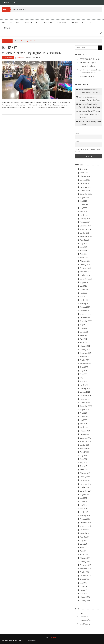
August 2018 (84, 494)
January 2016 (85, 600)
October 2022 (85, 318)
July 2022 (84, 328)
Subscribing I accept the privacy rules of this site (88, 151)
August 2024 (84, 240)
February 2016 (85, 597)
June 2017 (84, 544)
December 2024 (85, 226)
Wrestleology (77, 22)
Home (4, 22)
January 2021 (85, 392)
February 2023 (85, 304)
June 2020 (84, 417)
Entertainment (8, 58)
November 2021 (85, 357)
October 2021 (85, 360)
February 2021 (85, 388)
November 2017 (85, 526)
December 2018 (85, 480)
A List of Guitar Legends (88, 63)
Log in (82, 613)
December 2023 (86, 268)
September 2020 (86, 406)
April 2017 (83, 551)
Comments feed (86, 620)
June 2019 (84, 459)
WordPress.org (85, 624)
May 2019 (83, 463)
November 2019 (85, 441)
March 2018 (84, 512)
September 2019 (86, 448)
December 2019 (85, 438)
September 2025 (86, 194)
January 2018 (85, 519)
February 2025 (85, 219)
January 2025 (85, 222)
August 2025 (84, 197)
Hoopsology (62, 22)
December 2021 (85, 353)
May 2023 (83, 293)
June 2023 (84, 289)
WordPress (14, 640)
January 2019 (85, 477)
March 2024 (84, 258)
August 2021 (84, 367)
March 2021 (84, 385)
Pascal (81, 121)
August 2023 (84, 282)
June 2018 (84, 501)
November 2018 (85, 484)
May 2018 (83, 505)
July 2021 (83, 371)
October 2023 (85, 275)
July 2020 (84, 413)
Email (77, 141)
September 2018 (86, 491)
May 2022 (83, 335)
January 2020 (85, 434)
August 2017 (84, 537)
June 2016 (84, 586)
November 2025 (86, 187)
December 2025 (86, 183)
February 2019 (85, 473)
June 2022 (84, 332)
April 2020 (84, 424)
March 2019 (84, 470)
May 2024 (83, 251)
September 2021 (86, 364)
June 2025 (84, 205)
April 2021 (83, 381)
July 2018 (83, 498)
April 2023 (84, 296)
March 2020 (84, 427)
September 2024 (86, 236)
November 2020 (86, 399)
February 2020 (85, 431)
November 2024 (86, 229)
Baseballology (31, 22)
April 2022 (84, 339)
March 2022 (84, 342)
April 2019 (83, 466)
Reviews (7, 28)
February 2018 (85, 516)
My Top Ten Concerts (87, 76)
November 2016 (85, 569)
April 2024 (83, 254)
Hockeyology (15, 22)
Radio (89, 22)
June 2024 (84, 247)
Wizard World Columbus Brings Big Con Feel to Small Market (32, 53)
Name (77, 133)
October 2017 (85, 530)
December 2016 (85, 565)
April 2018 (83, 509)
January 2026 (85, 180)
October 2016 (85, 572)
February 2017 (85, 558)
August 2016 (84, 579)
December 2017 (85, 523)
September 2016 (86, 576)
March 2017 (84, 554)
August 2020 (85, 410)
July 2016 (83, 583)
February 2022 (85, 346)
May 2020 (83, 420)
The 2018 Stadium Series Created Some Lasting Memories (90, 114)
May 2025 (83, 208)
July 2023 (84, 286)
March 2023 (84, 300)
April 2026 (84, 169)
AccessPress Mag (30, 640)
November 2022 (86, 314)
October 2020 (85, 402)
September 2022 (86, 321)
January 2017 (85, 562)
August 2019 (84, 452)
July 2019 (83, 456)
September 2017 (86, 533)
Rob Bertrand (20, 58)
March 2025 (84, 215)
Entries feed (84, 617)
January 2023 (85, 307)
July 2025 (84, 201)
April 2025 (84, 212)
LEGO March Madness (87, 66)
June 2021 (84, 374)
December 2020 (86, 395)
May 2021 (83, 378)
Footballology (47, 22)
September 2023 (86, 279)
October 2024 (85, 233)
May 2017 (83, 547)
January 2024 (85, 265)
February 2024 (85, 261)
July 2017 (83, 540)
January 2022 (85, 349)
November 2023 (86, 272)
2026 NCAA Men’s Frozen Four (90, 59)
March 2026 (84, 173)
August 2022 (84, 325)
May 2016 (83, 590)
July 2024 (83, 243)
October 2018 (85, 487)
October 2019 (85, 445)
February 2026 (85, 176)
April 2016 (83, 593)
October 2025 (85, 190)
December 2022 (86, 311)
